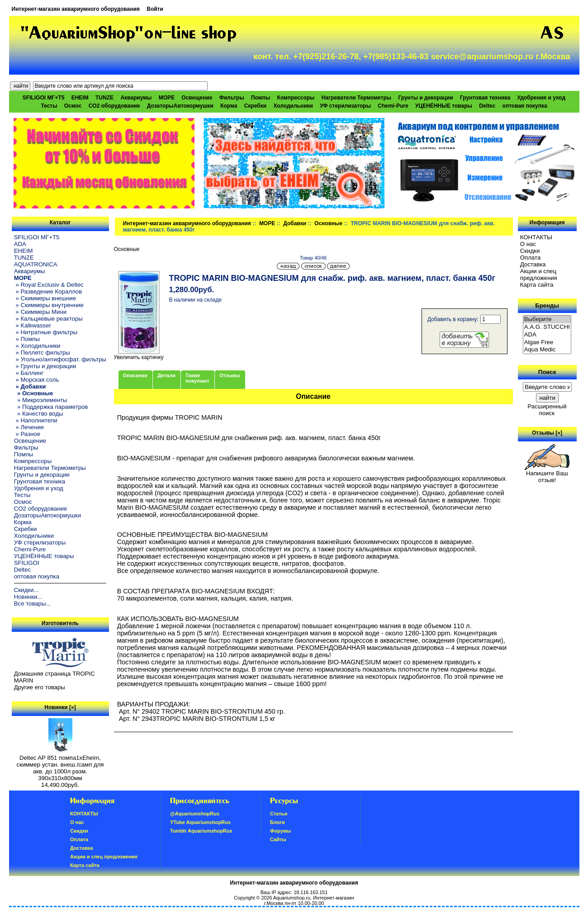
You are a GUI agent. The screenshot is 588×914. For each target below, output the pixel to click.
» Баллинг (29, 373)
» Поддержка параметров (51, 407)
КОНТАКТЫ (536, 237)
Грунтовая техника (485, 98)
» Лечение (29, 427)
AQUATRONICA (36, 264)
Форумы (280, 831)
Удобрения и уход (541, 98)
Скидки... (26, 590)
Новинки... (28, 597)
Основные (328, 223)
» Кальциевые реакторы (48, 319)
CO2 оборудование (114, 106)
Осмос (73, 106)
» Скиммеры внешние (45, 298)
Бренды (547, 305)
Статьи (279, 814)
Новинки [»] (60, 707)
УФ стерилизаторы (345, 106)
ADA (20, 244)
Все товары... (33, 604)
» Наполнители (36, 420)
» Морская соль (37, 380)
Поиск (547, 372)
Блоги (277, 822)
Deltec (487, 106)
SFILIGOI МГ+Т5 (43, 98)
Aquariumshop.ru (292, 898)
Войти (155, 9)
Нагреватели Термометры (356, 98)
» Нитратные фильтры (46, 332)
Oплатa (531, 258)
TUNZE (104, 98)
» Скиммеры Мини (40, 312)
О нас (528, 244)
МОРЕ (267, 223)
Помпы (261, 98)
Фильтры (232, 98)
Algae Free (547, 343)
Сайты (278, 839)
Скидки (530, 251)
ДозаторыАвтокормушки (180, 106)
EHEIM (80, 98)
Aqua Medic (547, 350)
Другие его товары (40, 687)
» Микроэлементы (41, 400)
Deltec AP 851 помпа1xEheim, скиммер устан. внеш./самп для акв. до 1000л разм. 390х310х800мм (60, 765)
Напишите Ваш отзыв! (547, 474)
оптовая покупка (525, 106)
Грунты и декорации (425, 98)
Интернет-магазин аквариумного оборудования (76, 9)
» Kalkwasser (33, 325)
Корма (229, 106)
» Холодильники (37, 346)
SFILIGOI (27, 563)
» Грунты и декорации (45, 366)
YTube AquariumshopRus (200, 822)
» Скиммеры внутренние (49, 305)
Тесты (49, 106)
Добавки (295, 223)
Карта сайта (537, 285)
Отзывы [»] (547, 433)
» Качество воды (39, 414)
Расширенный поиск (547, 410)
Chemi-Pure (393, 106)
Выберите (547, 320)
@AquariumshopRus (195, 814)
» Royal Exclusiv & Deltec (49, 285)
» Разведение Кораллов (48, 291)
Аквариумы (136, 98)
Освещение (197, 98)
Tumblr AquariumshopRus (201, 831)
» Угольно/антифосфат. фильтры (60, 359)
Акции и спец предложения (539, 275)
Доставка (533, 264)
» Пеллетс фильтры (42, 353)
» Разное (27, 434)
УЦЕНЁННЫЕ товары (444, 106)
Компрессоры (296, 98)
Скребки (255, 106)
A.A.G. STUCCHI (547, 327)
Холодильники (293, 106)
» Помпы (27, 339)
